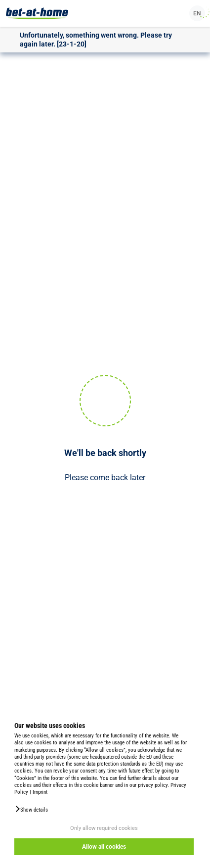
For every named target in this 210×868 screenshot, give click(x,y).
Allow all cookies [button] (104, 847)
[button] (31, 809)
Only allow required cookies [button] (104, 828)
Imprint (40, 792)
